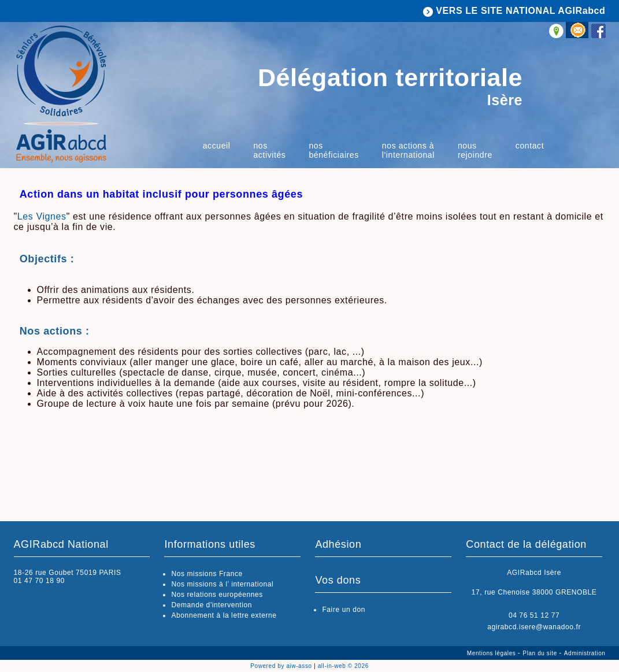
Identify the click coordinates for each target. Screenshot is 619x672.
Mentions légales (492, 653)
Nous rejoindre (475, 150)
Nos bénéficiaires (333, 150)
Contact (530, 146)
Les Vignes (42, 216)
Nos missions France (207, 574)
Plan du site (541, 653)
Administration (585, 653)
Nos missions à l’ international (222, 584)
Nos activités (269, 150)
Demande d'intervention (212, 605)
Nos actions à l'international (408, 150)
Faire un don (344, 610)
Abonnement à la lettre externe (224, 615)
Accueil (217, 146)
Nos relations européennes (217, 595)
